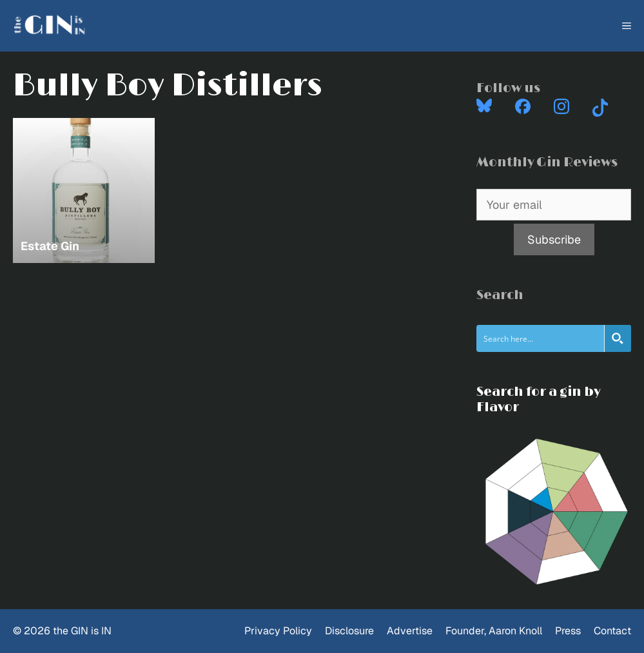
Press (568, 631)
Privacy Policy (278, 631)
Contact (612, 631)
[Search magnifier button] (618, 338)
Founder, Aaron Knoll (494, 631)
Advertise (410, 631)
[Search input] (541, 338)
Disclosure (349, 631)
